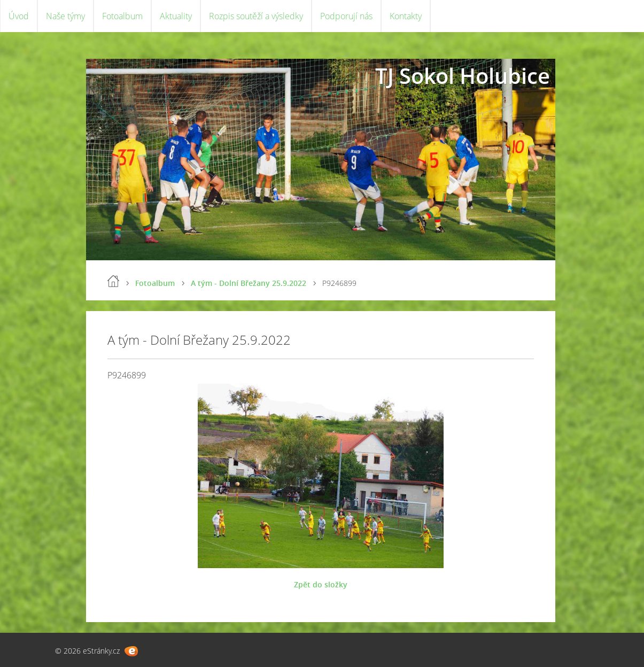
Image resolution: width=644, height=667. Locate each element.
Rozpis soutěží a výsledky (256, 16)
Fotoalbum (122, 16)
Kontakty (406, 16)
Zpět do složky (321, 584)
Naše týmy (65, 16)
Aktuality (176, 16)
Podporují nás (346, 16)
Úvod (19, 16)
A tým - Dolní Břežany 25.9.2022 (249, 283)
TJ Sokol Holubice (463, 76)
